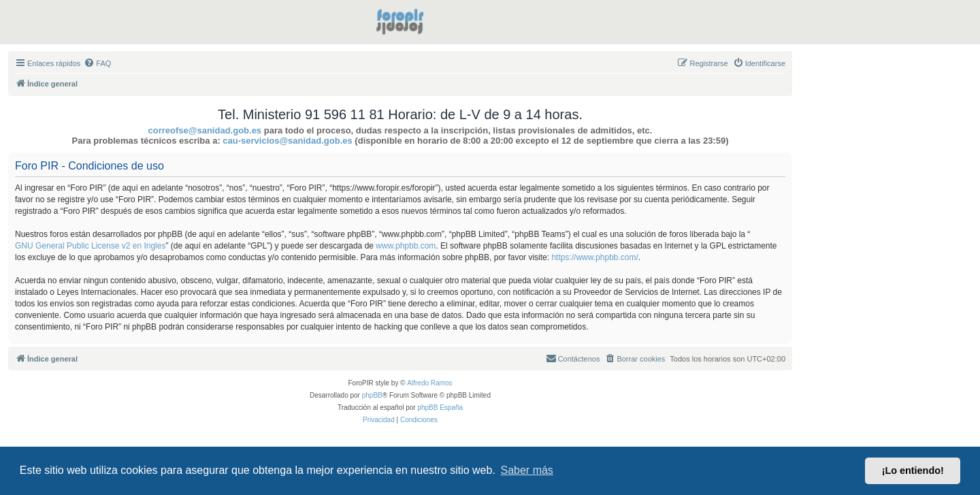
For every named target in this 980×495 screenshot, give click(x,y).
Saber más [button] (527, 470)
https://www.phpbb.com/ (594, 257)
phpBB (372, 395)
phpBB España (440, 408)
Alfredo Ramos (429, 383)
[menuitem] (97, 63)
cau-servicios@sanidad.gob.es (287, 141)
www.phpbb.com (406, 246)
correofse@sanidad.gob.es (205, 130)
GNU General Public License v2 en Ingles (90, 246)
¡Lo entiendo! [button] (913, 470)
